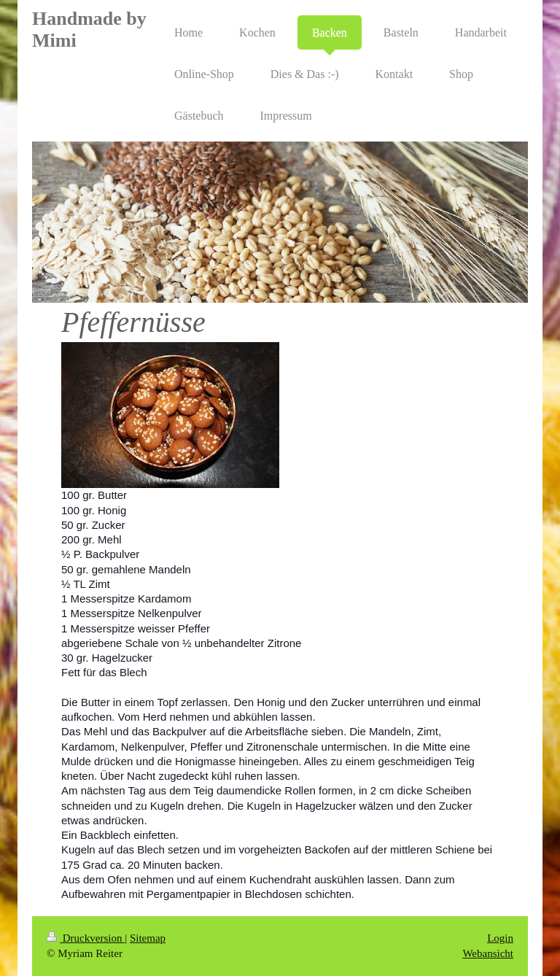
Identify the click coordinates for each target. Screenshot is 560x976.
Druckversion (86, 938)
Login (500, 938)
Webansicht (488, 953)
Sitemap (148, 938)
